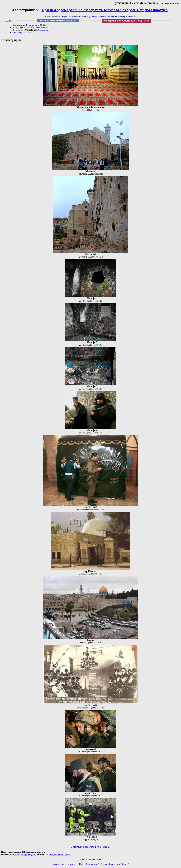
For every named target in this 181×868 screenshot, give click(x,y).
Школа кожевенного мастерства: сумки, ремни (58, 21)
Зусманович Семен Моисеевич (37, 27)
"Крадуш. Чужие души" (25, 854)
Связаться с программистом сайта (90, 847)
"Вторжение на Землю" (60, 854)
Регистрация (61, 16)
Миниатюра (18, 32)
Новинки (103, 16)
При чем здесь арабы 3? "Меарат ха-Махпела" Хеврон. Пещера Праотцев (105, 10)
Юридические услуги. (127, 21)
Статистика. (43, 30)
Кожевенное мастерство (65, 864)
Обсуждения (91, 16)
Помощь (121, 16)
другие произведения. (168, 3)
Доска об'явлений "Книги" (115, 864)
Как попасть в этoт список (91, 859)
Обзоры (112, 16)
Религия (28, 32)
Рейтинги (80, 16)
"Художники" (92, 864)
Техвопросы (130, 16)
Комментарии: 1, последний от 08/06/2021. (32, 25)
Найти (71, 16)
